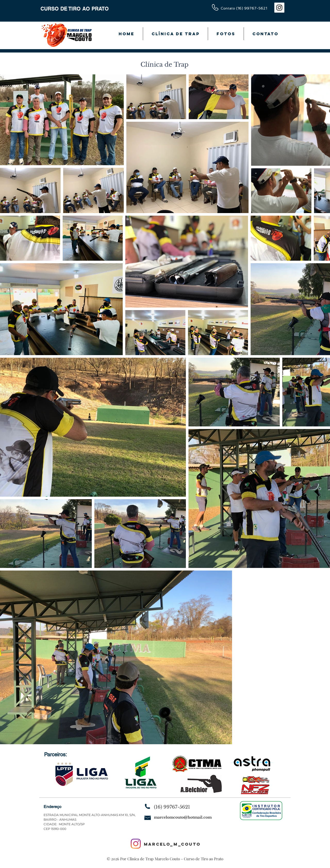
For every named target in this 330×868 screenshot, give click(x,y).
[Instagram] (136, 844)
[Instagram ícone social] (279, 8)
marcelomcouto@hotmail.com (183, 817)
